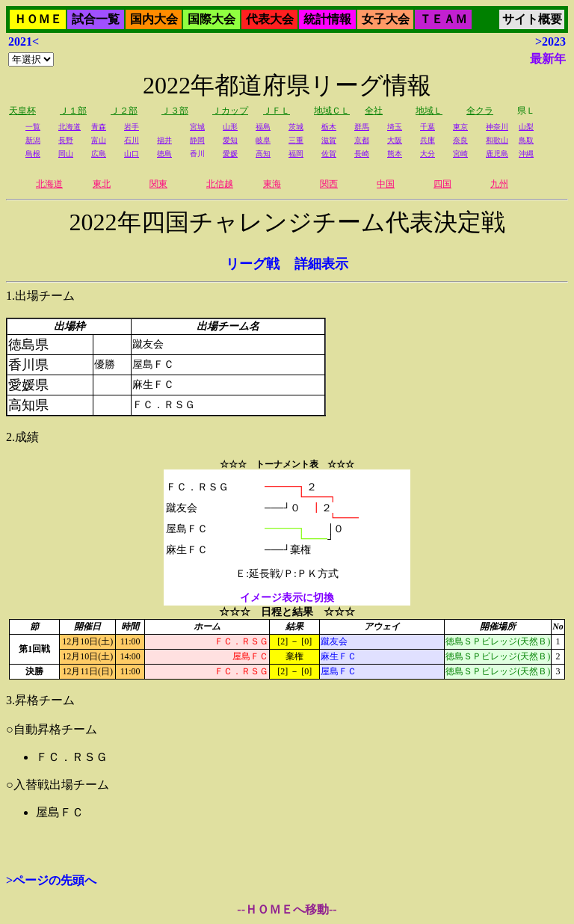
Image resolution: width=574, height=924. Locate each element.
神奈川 (497, 127)
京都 (362, 140)
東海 (272, 184)
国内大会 (154, 19)
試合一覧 (96, 19)
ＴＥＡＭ (443, 19)
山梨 (526, 127)
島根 (33, 154)
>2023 (550, 41)
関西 (329, 184)
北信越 (220, 184)
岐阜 (263, 140)
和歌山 (497, 140)
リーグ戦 (253, 264)
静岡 (197, 140)
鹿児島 (497, 154)
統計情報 (327, 19)
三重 (296, 140)
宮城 (197, 127)
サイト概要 (532, 19)
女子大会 (386, 19)
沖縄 (526, 154)
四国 (442, 184)
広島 (99, 154)
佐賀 (329, 154)
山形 (230, 127)
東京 (460, 127)
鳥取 (526, 140)
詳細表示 (321, 264)
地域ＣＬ (332, 111)
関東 (158, 184)
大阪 (395, 140)
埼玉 (395, 127)
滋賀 (329, 140)
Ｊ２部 (124, 111)
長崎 (362, 154)
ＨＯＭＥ (38, 19)
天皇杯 (22, 111)
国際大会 (212, 19)
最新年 (548, 59)
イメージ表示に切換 (287, 598)
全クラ (480, 111)
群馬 (362, 127)
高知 (263, 154)
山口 (132, 154)
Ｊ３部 (175, 111)
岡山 (66, 154)
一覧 (33, 127)
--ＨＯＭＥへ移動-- (287, 909)
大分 (428, 154)
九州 (499, 184)
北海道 (70, 127)
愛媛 (230, 154)
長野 (66, 140)
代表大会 (270, 19)
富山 (99, 140)
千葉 (428, 127)
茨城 (296, 127)
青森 (99, 127)
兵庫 (428, 140)
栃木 (329, 127)
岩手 (132, 127)
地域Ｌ (429, 111)
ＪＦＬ (277, 111)
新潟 (33, 140)
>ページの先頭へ (51, 880)
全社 (374, 111)
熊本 (395, 154)
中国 (386, 184)
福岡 (296, 154)
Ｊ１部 (73, 111)
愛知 (230, 140)
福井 (164, 140)
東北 (102, 184)
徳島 (164, 154)
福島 (263, 127)
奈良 (460, 140)
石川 (132, 140)
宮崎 (460, 154)
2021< (24, 41)
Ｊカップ (230, 111)
